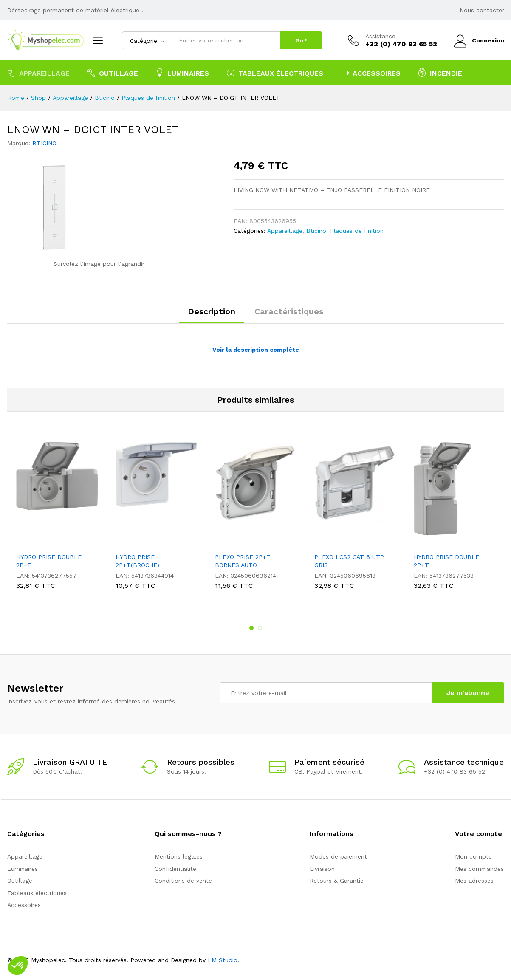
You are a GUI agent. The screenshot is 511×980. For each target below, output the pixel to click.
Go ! (301, 40)
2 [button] (260, 628)
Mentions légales (179, 856)
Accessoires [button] (371, 73)
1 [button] (251, 628)
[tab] (212, 315)
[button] (18, 966)
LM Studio (223, 960)
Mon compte (473, 856)
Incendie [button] (440, 73)
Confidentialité (175, 869)
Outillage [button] (113, 73)
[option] (57, 517)
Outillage (20, 881)
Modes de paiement (338, 856)
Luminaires (23, 869)
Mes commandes (479, 869)
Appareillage (285, 231)
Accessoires (24, 905)
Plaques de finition (357, 231)
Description (212, 311)
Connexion (479, 41)
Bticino (316, 231)
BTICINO (44, 143)
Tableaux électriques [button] (275, 73)
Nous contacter (482, 10)
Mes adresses (474, 881)
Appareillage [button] (38, 73)
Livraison (322, 869)
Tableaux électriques (37, 893)
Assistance (380, 36)
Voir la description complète (256, 350)
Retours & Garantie (337, 881)
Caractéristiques (289, 311)
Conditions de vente (183, 881)
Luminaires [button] (182, 73)
